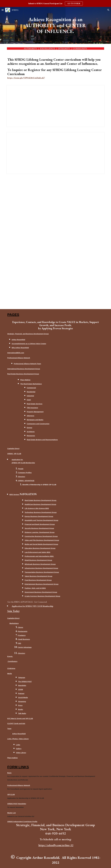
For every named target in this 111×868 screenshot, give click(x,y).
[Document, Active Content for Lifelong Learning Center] (56, 153)
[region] (55, 3)
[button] (3, 10)
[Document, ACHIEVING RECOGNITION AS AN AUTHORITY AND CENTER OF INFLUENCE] (56, 106)
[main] (55, 25)
